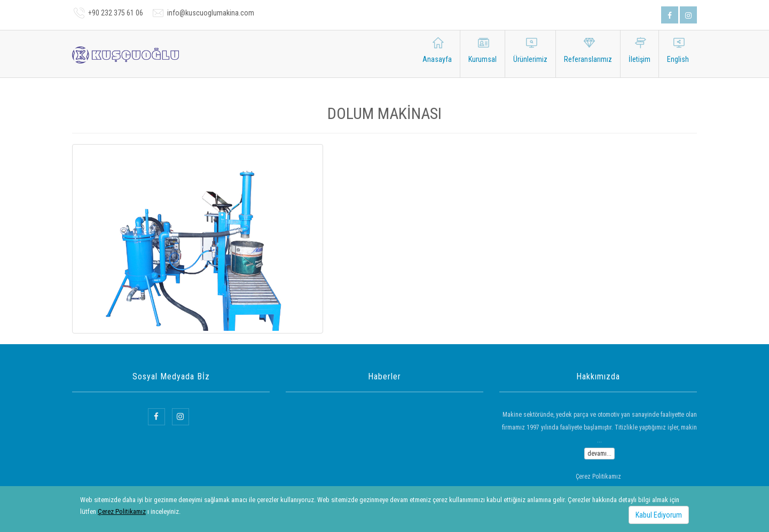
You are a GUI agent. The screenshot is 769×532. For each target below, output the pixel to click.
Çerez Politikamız (122, 511)
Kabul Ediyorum (659, 515)
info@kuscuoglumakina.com (211, 13)
